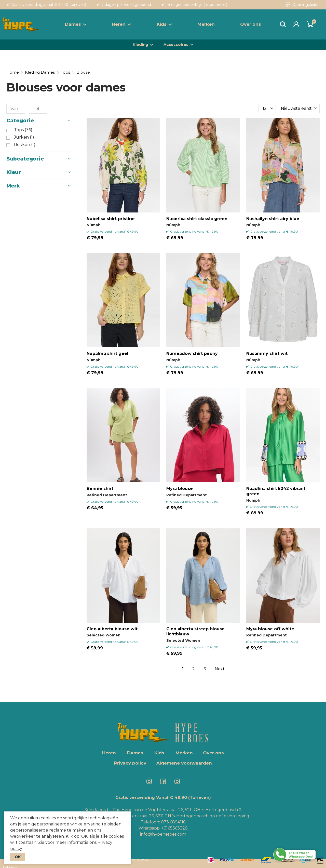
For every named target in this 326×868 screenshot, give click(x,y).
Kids (164, 24)
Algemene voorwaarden (184, 763)
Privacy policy (130, 763)
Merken (206, 24)
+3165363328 (174, 828)
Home (13, 72)
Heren (121, 24)
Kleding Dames (40, 72)
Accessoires (176, 44)
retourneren (215, 5)
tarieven (78, 5)
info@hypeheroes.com (163, 834)
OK (18, 857)
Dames (76, 24)
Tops (65, 72)
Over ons (251, 24)
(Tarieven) (200, 798)
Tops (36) (23, 130)
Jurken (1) (24, 137)
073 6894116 (173, 822)
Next (220, 669)
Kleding (140, 44)
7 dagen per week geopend (126, 5)
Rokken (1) (25, 145)
